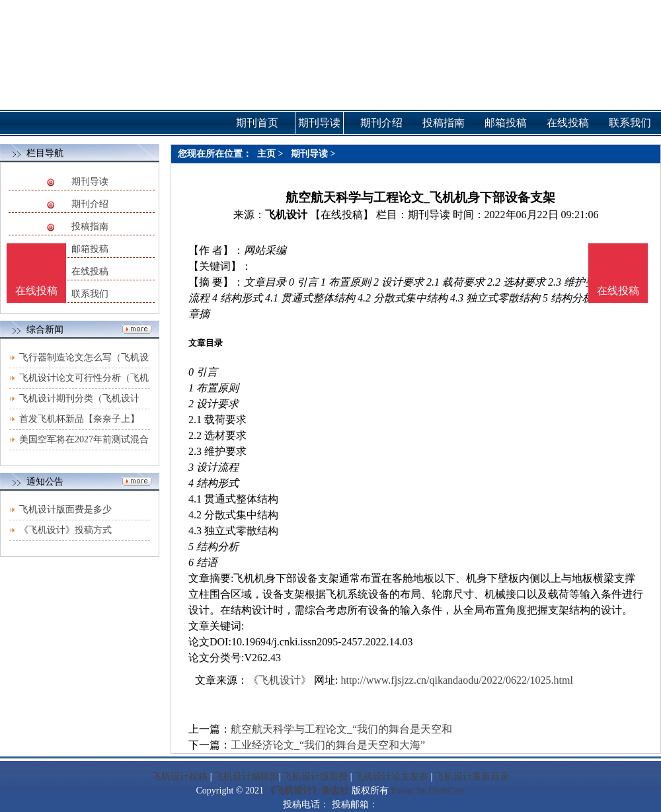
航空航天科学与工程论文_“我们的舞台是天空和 (341, 729)
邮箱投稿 (90, 249)
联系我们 (90, 294)
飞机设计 (286, 215)
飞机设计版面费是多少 (65, 509)
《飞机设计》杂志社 (307, 791)
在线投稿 (90, 271)
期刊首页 (257, 123)
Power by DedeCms (428, 791)
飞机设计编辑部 (247, 777)
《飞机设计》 (280, 680)
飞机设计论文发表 (391, 777)
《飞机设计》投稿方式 (65, 530)
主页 (266, 154)
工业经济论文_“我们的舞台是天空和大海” (328, 745)
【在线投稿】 (342, 215)
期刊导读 (90, 182)
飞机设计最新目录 (472, 777)
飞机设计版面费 (315, 777)
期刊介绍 (90, 204)
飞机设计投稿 (180, 777)
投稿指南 (90, 226)
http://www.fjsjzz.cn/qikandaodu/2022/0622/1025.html (456, 680)
